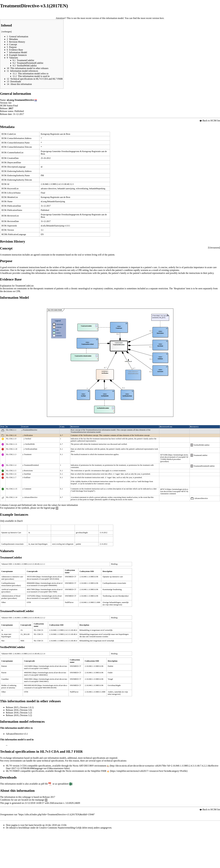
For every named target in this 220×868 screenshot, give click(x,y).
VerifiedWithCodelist (202, 445)
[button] (214, 248)
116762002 (31, 596)
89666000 (31, 583)
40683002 (28, 673)
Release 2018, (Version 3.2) (19, 713)
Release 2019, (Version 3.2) (19, 715)
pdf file (45, 784)
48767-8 (163, 489)
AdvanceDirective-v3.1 (17, 734)
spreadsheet (63, 784)
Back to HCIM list (211, 121)
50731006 (164, 455)
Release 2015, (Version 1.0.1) (20, 707)
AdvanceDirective (201, 498)
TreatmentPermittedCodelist (204, 466)
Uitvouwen (214, 248)
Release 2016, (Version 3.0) (19, 710)
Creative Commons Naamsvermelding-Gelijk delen (63, 828)
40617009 (31, 589)
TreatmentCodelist (200, 455)
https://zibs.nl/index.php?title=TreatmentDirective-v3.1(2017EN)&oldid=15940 (56, 814)
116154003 (28, 666)
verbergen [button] (7, 32)
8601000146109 (30, 685)
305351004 (31, 577)
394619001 (28, 679)
